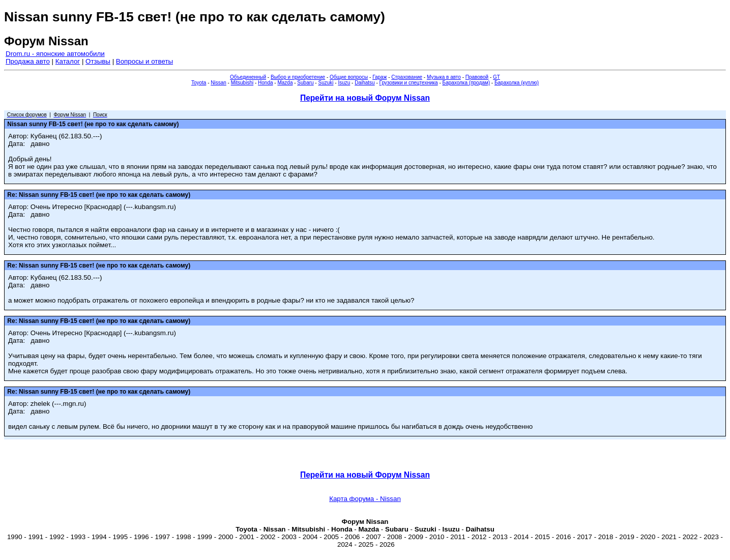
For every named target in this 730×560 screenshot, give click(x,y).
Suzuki (326, 83)
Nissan (218, 83)
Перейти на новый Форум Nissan (365, 98)
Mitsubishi (242, 83)
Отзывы (98, 61)
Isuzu (344, 83)
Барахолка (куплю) (517, 83)
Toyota (199, 83)
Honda (265, 83)
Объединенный (248, 77)
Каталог (68, 61)
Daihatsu (364, 83)
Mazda (285, 83)
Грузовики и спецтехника (409, 83)
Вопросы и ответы (144, 61)
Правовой (477, 77)
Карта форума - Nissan (365, 499)
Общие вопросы (349, 77)
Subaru (305, 83)
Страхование (407, 77)
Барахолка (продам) (466, 83)
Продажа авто (28, 61)
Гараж (379, 77)
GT (497, 77)
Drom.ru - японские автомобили (55, 54)
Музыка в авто (444, 77)
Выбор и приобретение (298, 77)
